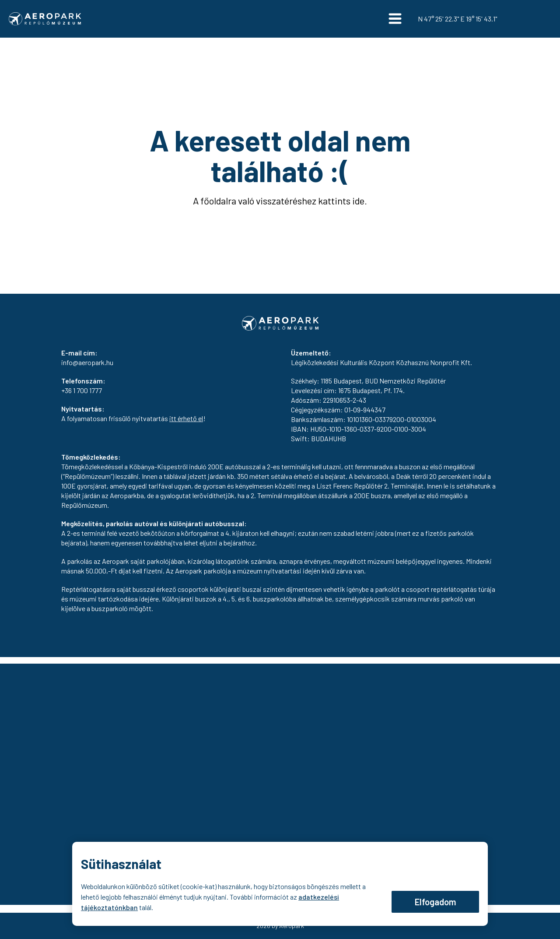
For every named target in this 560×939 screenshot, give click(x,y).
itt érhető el (186, 418)
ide (358, 200)
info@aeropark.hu (87, 362)
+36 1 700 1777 (82, 390)
